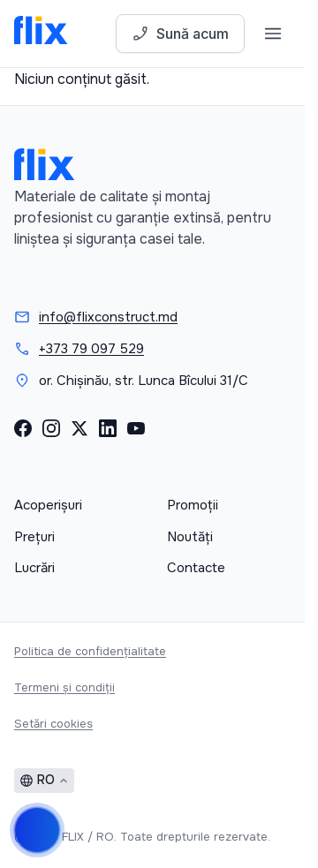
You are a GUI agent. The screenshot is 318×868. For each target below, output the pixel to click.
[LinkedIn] (108, 428)
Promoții (193, 505)
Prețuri (34, 537)
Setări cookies (53, 724)
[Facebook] (23, 428)
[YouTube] (136, 428)
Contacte (196, 568)
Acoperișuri (48, 505)
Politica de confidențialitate (90, 651)
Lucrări (34, 568)
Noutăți (190, 537)
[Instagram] (51, 428)
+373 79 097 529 (91, 349)
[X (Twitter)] (79, 428)
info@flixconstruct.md (108, 317)
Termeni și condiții (64, 687)
